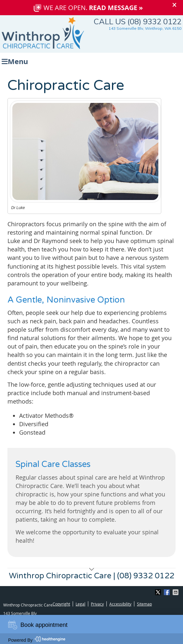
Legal (80, 604)
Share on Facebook (167, 592)
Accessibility (120, 604)
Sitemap (144, 604)
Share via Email (176, 592)
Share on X (159, 592)
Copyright (61, 604)
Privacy (97, 604)
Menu (15, 61)
